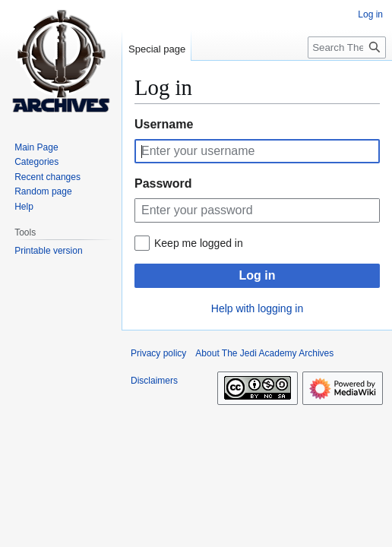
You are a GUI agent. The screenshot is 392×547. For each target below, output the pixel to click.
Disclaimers (154, 381)
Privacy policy (158, 353)
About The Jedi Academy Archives (264, 353)
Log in (258, 275)
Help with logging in (257, 308)
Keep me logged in (199, 243)
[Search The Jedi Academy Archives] (347, 47)
